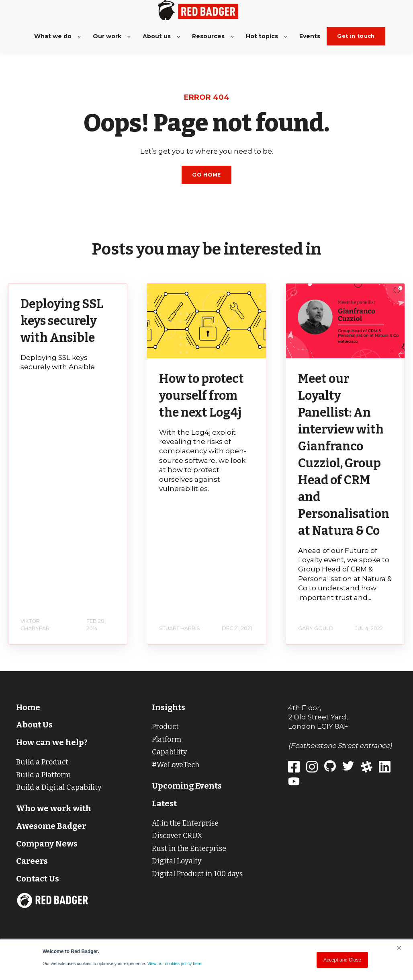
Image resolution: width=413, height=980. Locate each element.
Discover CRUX (177, 836)
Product (165, 727)
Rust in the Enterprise (189, 849)
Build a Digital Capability (59, 787)
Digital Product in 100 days (197, 874)
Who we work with (54, 808)
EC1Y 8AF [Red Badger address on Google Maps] (333, 726)
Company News (47, 844)
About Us (34, 725)
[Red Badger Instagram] (315, 768)
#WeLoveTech (176, 765)
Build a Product (42, 762)
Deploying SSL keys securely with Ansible (62, 321)
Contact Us (38, 879)
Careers (32, 861)
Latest (164, 803)
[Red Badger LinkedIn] (388, 768)
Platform (167, 740)
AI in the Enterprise (185, 823)
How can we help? (52, 742)
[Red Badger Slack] (370, 768)
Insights (169, 707)
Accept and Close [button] (342, 960)
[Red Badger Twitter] (351, 768)
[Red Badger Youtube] (297, 783)
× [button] (399, 948)
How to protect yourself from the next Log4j (201, 396)
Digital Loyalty (177, 861)
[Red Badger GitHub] (333, 768)
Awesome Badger (51, 826)
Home (28, 707)
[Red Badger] (297, 768)
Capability (170, 752)
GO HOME (206, 175)
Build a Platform (43, 775)
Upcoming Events (187, 786)
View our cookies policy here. (175, 964)
